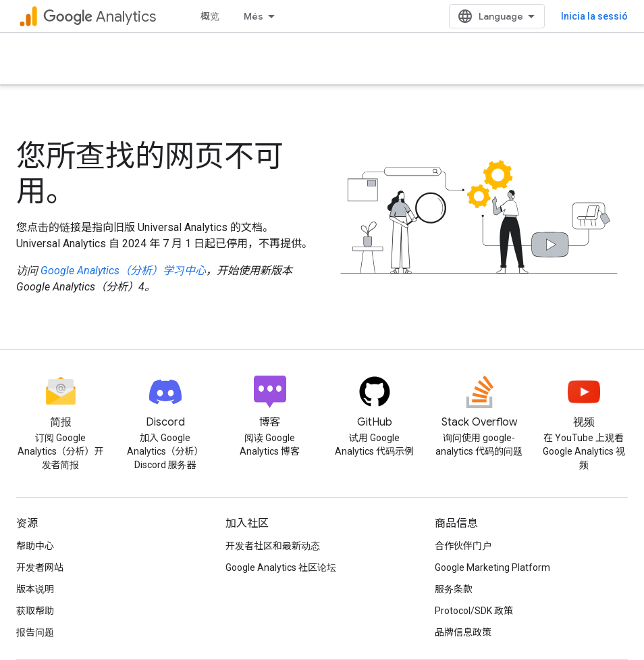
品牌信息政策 (463, 632)
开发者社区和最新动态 (273, 546)
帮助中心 (35, 546)
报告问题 (35, 632)
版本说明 (35, 589)
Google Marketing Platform (492, 567)
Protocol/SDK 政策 (474, 611)
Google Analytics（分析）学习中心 (123, 271)
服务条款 (454, 589)
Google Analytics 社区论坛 (281, 567)
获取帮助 (35, 611)
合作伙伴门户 (463, 546)
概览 (210, 16)
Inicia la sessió (594, 16)
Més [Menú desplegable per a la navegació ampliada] (253, 16)
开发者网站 (40, 567)
